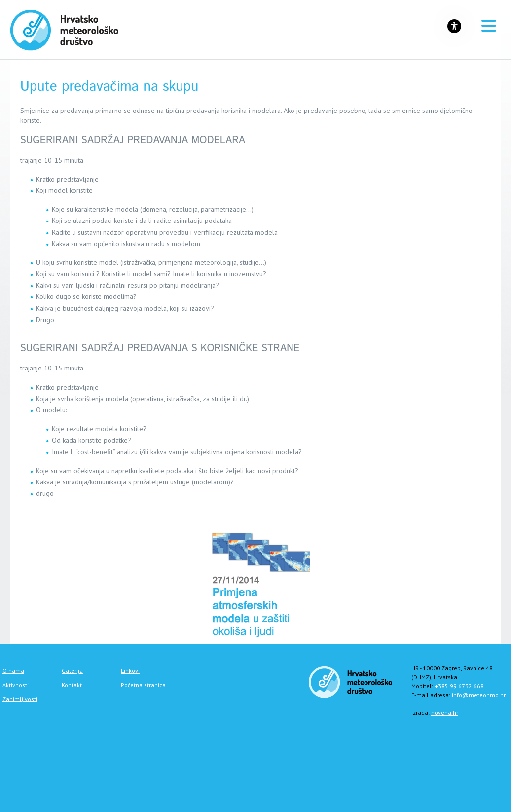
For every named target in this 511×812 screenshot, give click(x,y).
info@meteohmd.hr (479, 695)
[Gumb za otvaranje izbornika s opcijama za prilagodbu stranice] (454, 26)
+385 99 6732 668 (459, 686)
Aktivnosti (16, 685)
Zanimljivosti (20, 699)
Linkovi (130, 671)
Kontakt (72, 685)
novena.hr (445, 713)
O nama (13, 671)
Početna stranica (143, 685)
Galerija (72, 671)
